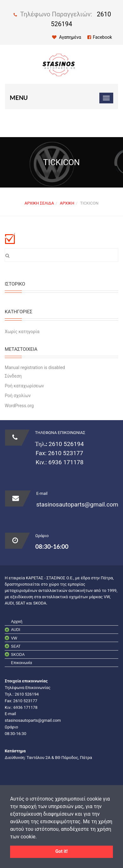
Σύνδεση (13, 376)
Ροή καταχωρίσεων (24, 386)
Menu (19, 98)
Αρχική (67, 203)
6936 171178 (65, 462)
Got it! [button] (62, 851)
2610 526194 (66, 444)
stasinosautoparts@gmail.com (77, 504)
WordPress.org (19, 406)
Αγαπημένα (67, 37)
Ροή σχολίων (18, 396)
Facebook (100, 37)
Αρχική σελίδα (39, 203)
